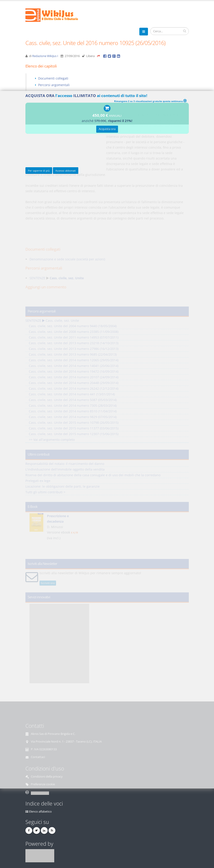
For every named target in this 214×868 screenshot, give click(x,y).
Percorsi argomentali (54, 85)
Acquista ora (107, 130)
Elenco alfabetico (40, 812)
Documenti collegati (53, 78)
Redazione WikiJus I (45, 56)
